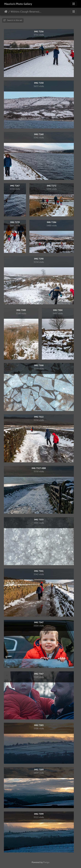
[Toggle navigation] (74, 4)
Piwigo (46, 862)
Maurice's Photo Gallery (18, 4)
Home (6, 12)
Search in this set (13, 20)
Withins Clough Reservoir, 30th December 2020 (26, 12)
